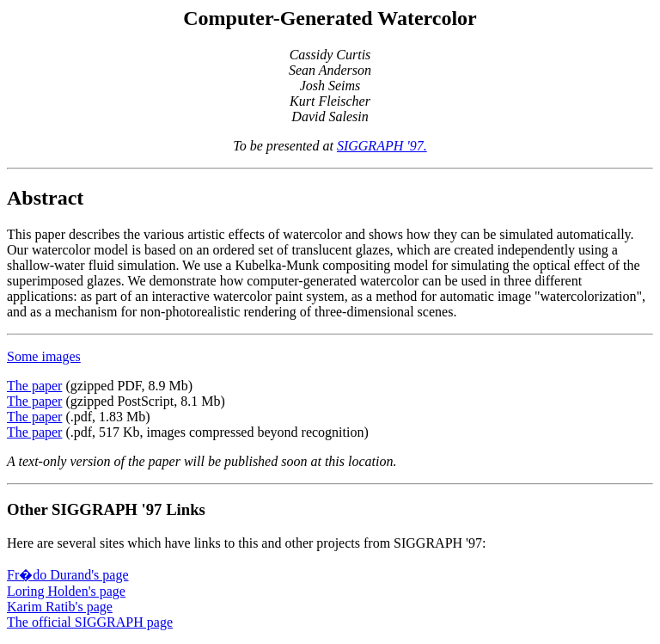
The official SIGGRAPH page (90, 622)
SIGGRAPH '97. (382, 146)
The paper (34, 386)
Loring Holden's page (66, 591)
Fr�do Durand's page (68, 575)
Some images (44, 356)
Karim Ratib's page (60, 607)
